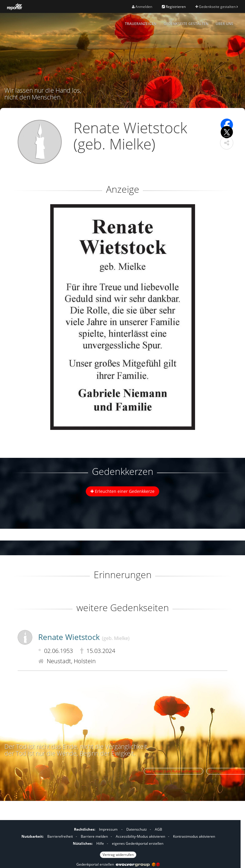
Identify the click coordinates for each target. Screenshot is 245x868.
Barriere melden (94, 836)
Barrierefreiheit (60, 836)
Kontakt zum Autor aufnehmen (173, 771)
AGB (158, 829)
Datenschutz (137, 829)
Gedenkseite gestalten (217, 7)
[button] (227, 143)
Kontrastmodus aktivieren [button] (194, 836)
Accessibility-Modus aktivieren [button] (140, 836)
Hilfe (100, 843)
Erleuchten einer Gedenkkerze (122, 491)
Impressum (108, 829)
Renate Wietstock (84, 637)
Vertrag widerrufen (118, 855)
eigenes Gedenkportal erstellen (138, 843)
